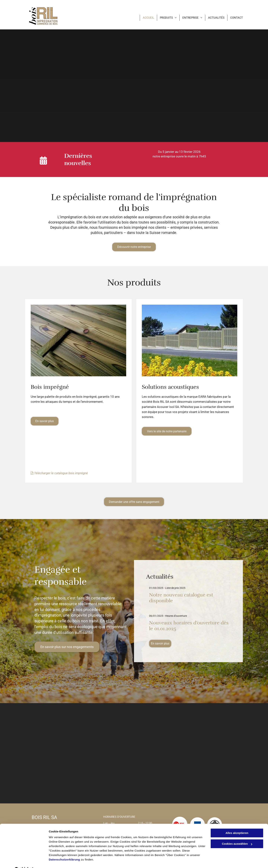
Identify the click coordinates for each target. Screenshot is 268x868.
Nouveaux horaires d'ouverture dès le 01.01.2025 (189, 626)
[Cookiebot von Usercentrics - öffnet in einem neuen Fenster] (24, 861)
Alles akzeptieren (237, 824)
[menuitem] (146, 18)
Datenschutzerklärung (64, 850)
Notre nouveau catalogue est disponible (181, 598)
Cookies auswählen (62, 861)
